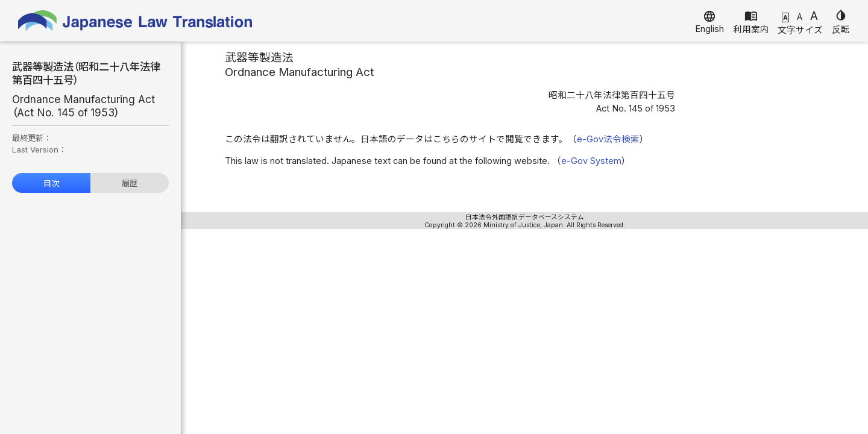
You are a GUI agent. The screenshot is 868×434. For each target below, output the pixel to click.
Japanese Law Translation (136, 21)
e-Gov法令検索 (608, 139)
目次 (51, 183)
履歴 (130, 183)
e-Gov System (591, 161)
